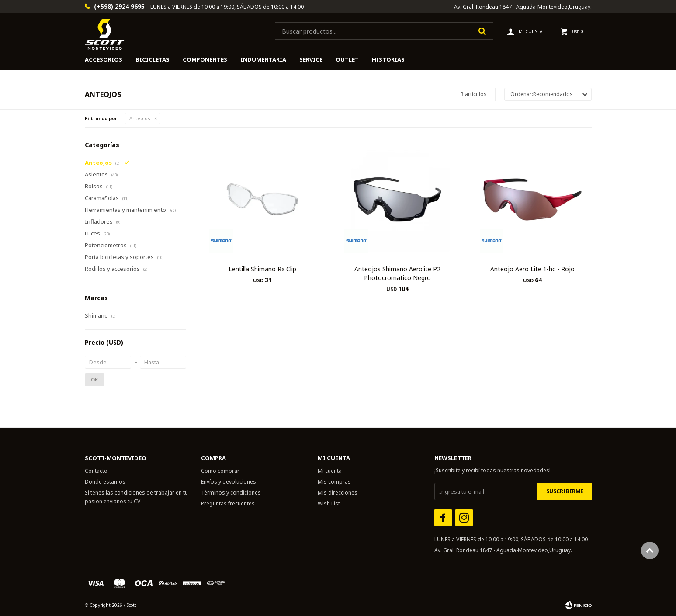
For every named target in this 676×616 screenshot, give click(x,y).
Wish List (329, 504)
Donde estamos (105, 482)
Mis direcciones (338, 493)
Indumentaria (263, 59)
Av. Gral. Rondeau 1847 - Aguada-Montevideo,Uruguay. (523, 7)
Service (311, 59)
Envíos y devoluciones (229, 482)
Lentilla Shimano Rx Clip (262, 269)
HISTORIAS (388, 59)
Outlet (347, 59)
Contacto (96, 471)
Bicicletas (153, 59)
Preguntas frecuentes (228, 504)
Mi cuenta (330, 471)
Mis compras (334, 482)
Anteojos (140, 118)
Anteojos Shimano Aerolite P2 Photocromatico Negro (397, 273)
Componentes (205, 59)
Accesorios (104, 59)
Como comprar (220, 471)
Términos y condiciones (231, 493)
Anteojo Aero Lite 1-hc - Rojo (532, 269)
